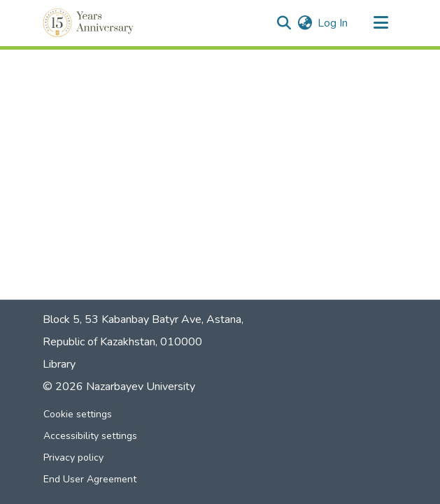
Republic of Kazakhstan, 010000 (122, 342)
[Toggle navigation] (381, 23)
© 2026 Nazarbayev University (119, 387)
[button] (90, 23)
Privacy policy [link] (73, 458)
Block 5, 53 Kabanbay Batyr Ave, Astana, (143, 319)
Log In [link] (333, 23)
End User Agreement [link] (90, 479)
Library (59, 364)
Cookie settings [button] (78, 414)
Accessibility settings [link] (90, 436)
